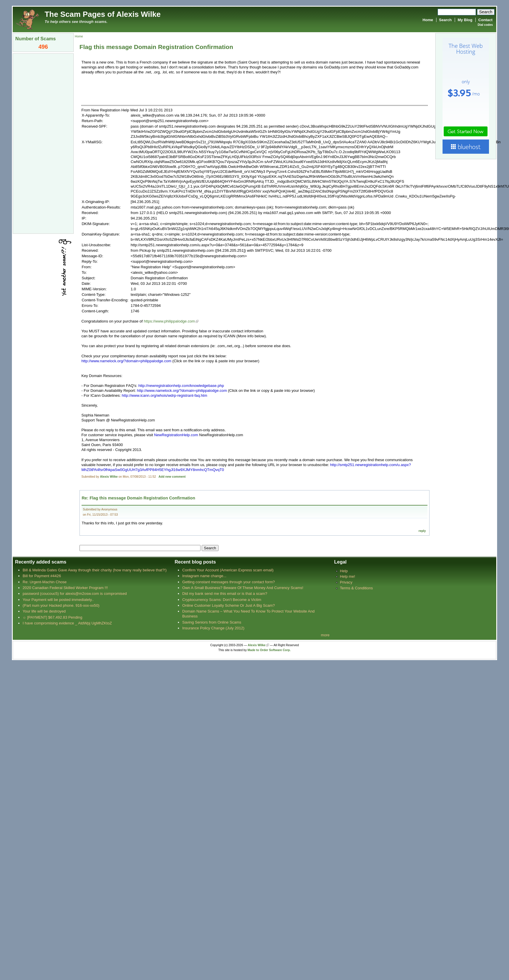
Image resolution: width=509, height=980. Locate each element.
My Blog (465, 20)
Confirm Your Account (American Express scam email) (228, 570)
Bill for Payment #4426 (42, 576)
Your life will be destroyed (44, 611)
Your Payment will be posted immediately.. (58, 600)
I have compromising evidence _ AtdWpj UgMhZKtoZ (67, 623)
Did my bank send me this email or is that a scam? (225, 594)
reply (422, 531)
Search (445, 20)
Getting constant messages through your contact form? (229, 582)
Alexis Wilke (109, 477)
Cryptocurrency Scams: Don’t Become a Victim (222, 600)
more (325, 635)
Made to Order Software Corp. (269, 650)
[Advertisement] (43, 143)
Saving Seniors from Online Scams (212, 622)
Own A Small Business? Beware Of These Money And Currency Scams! (243, 588)
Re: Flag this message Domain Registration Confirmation (138, 498)
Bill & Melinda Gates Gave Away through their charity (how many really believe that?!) (95, 570)
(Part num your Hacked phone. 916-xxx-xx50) (61, 605)
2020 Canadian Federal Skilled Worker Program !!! (65, 588)
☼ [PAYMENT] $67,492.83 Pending (52, 617)
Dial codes (485, 25)
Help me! (347, 576)
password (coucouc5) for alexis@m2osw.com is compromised (75, 594)
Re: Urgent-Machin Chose (45, 582)
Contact (485, 20)
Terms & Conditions (356, 588)
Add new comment (172, 477)
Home (428, 20)
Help (344, 571)
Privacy (346, 582)
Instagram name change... (204, 576)
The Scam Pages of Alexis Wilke (103, 14)
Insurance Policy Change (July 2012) (213, 628)
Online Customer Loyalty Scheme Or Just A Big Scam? (229, 605)
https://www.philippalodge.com (169, 321)
